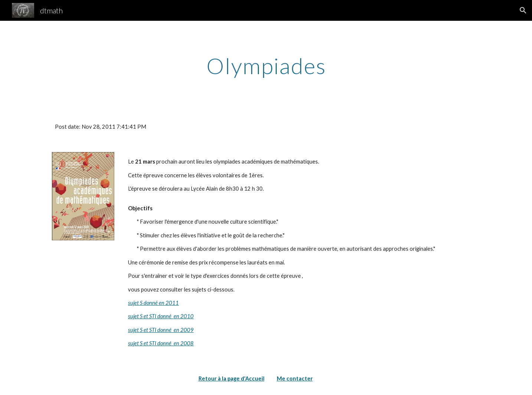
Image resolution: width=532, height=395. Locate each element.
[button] (523, 10)
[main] (266, 66)
